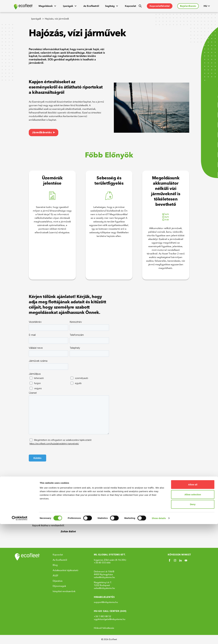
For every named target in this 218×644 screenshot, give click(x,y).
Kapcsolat (130, 6)
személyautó (82, 378)
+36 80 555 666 (102, 563)
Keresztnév (76, 322)
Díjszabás (58, 581)
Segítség (112, 6)
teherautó (39, 378)
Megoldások (48, 6)
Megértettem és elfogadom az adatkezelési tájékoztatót (60, 442)
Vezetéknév (35, 322)
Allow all (193, 604)
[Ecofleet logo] (23, 7)
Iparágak (70, 6)
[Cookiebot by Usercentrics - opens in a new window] (20, 638)
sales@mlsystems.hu (104, 577)
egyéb (78, 383)
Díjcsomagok (59, 586)
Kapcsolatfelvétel (160, 6)
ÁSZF (55, 576)
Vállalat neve (36, 348)
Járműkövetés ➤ (44, 132)
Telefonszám (77, 335)
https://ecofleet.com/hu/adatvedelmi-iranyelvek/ (54, 444)
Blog (55, 565)
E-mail (32, 335)
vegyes (38, 388)
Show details (159, 638)
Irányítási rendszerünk (64, 591)
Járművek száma (38, 361)
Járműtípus (35, 374)
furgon (37, 383)
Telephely (75, 348)
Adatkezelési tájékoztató (65, 570)
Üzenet (33, 393)
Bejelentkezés (188, 6)
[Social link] (170, 560)
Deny (193, 624)
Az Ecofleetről (91, 6)
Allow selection (193, 614)
